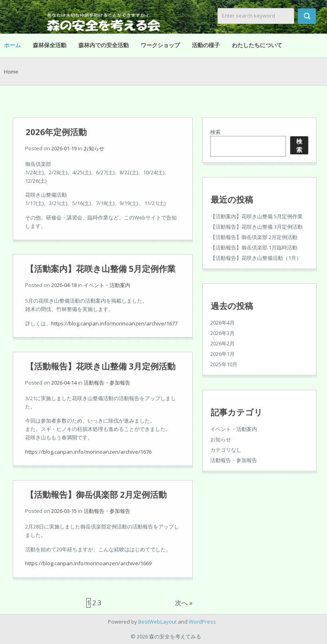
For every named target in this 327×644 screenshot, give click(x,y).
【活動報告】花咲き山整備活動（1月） (256, 258)
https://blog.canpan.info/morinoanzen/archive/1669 (88, 563)
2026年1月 (222, 354)
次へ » (184, 603)
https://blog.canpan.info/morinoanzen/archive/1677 (114, 323)
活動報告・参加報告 (107, 383)
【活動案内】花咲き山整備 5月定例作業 (101, 269)
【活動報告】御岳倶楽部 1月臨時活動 (254, 247)
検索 (215, 132)
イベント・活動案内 (107, 285)
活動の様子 (206, 45)
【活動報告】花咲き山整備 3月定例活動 (101, 366)
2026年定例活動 (56, 132)
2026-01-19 (64, 148)
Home (11, 72)
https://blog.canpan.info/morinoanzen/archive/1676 (88, 452)
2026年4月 (222, 323)
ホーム (12, 45)
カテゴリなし (226, 450)
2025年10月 (224, 364)
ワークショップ (160, 45)
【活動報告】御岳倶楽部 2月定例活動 (96, 494)
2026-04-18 (64, 285)
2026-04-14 (64, 383)
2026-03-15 (64, 511)
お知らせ (94, 148)
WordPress (202, 622)
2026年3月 (222, 333)
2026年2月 (222, 343)
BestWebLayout (158, 622)
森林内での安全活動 (104, 45)
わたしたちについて (257, 45)
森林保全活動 (50, 45)
